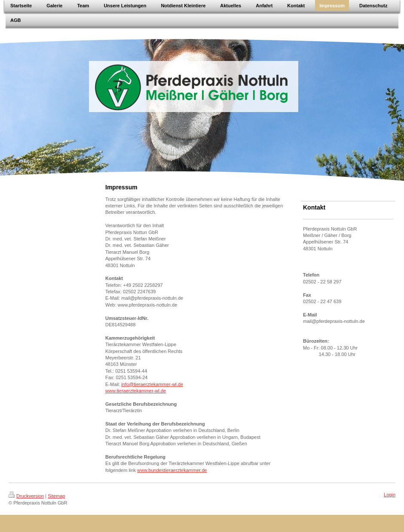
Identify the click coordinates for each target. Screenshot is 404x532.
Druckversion (26, 496)
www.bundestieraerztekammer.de (172, 470)
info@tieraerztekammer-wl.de (152, 384)
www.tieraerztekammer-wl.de (136, 391)
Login (390, 495)
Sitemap (56, 496)
